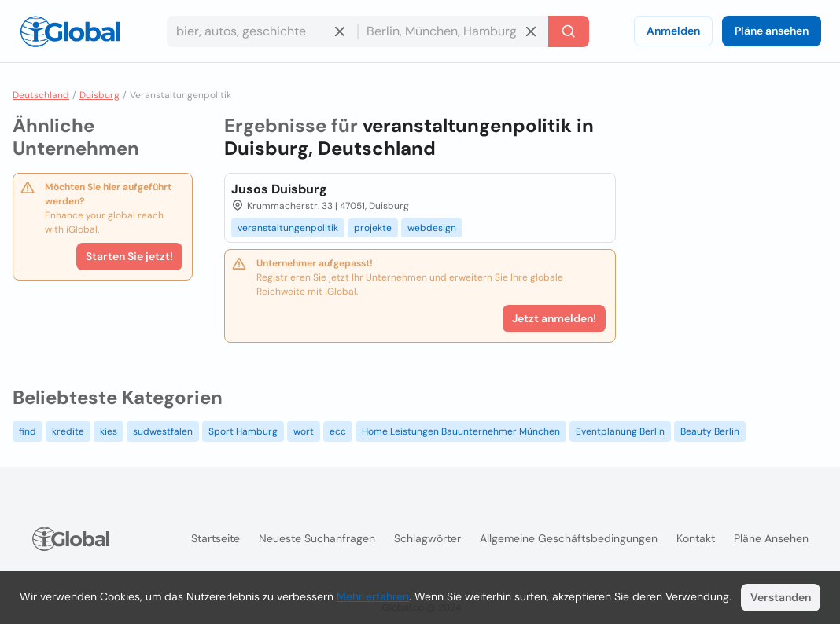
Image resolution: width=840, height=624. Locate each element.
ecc (338, 431)
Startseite (216, 538)
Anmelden (673, 31)
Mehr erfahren (373, 596)
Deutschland (41, 95)
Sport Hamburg (243, 431)
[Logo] (70, 31)
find (28, 431)
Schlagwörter (427, 538)
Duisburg (99, 95)
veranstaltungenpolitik (288, 228)
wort (304, 431)
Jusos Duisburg (279, 189)
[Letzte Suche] (569, 31)
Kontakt (696, 538)
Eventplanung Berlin (620, 431)
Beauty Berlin (710, 431)
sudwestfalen (163, 431)
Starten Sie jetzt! (129, 256)
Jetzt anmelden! (554, 318)
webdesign (432, 228)
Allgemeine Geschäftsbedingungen (569, 538)
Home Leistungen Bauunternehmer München (461, 431)
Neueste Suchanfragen (317, 538)
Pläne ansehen (772, 31)
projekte (373, 228)
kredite (68, 431)
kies (109, 431)
